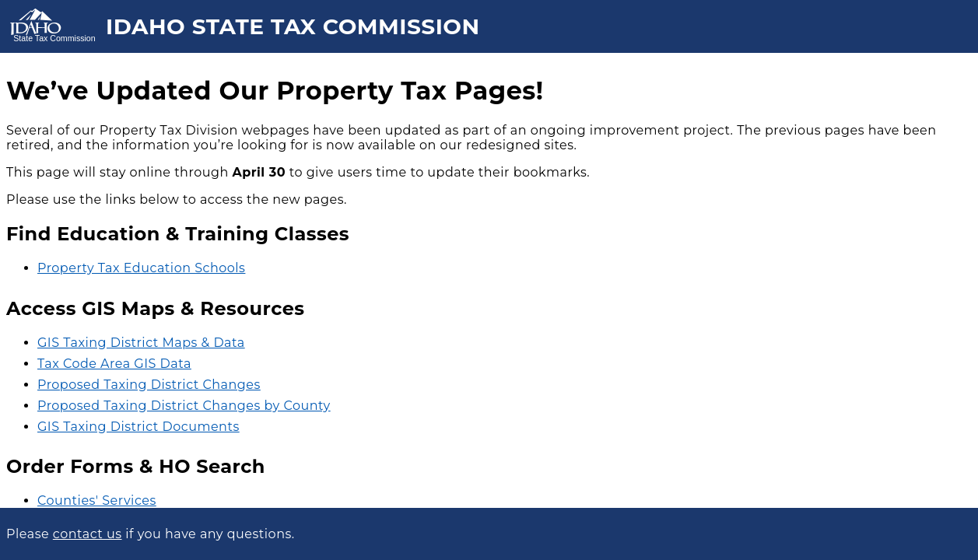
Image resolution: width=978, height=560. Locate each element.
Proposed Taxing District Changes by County (184, 406)
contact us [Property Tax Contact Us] (88, 534)
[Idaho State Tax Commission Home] (53, 26)
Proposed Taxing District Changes (149, 385)
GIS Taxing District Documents (138, 427)
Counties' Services (97, 500)
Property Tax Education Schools (141, 268)
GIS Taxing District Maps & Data (141, 343)
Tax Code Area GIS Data (114, 364)
